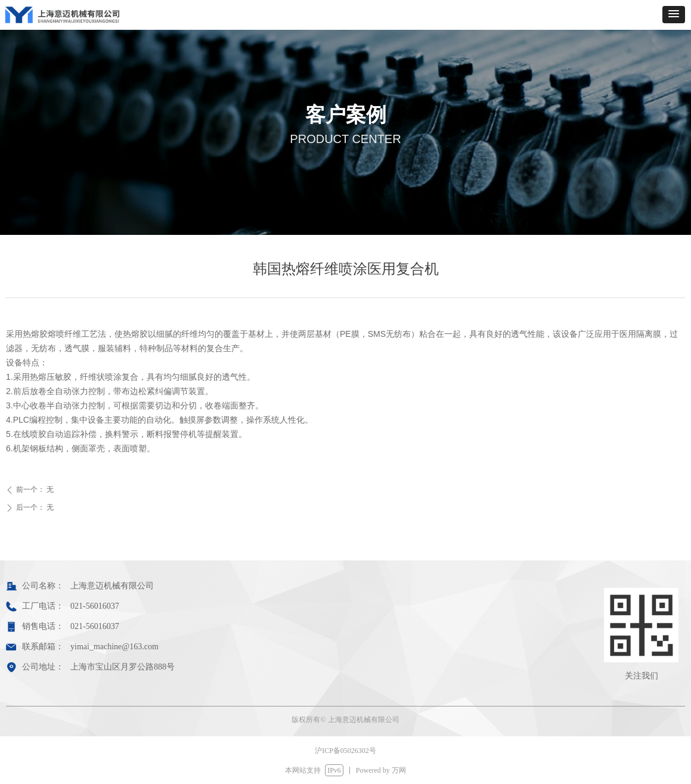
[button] (674, 15)
